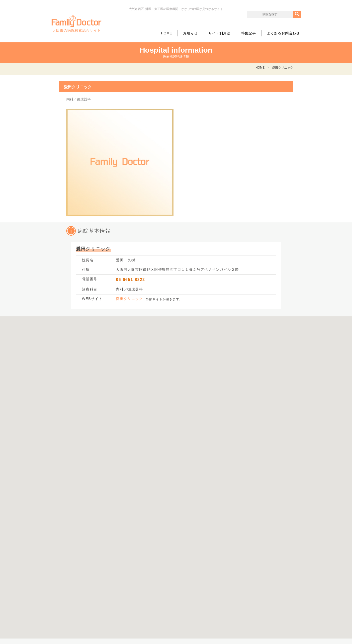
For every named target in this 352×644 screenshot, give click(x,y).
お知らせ (190, 33)
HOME (166, 33)
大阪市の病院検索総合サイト (77, 24)
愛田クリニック (129, 299)
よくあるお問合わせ (283, 33)
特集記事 (249, 33)
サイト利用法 (220, 33)
